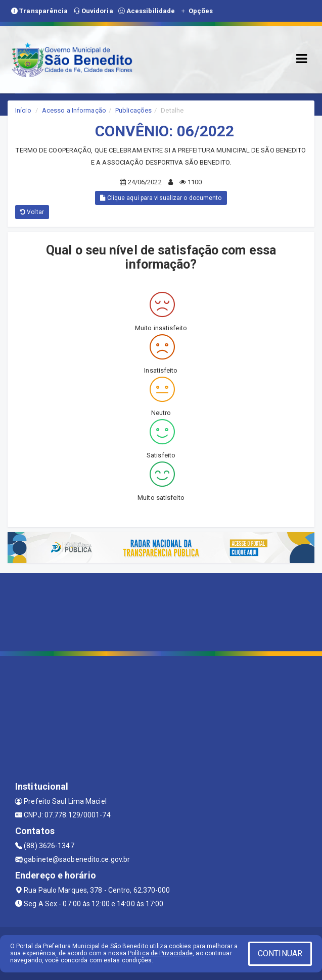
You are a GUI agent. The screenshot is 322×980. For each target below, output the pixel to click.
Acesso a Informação (74, 110)
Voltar (32, 212)
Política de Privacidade (160, 953)
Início (23, 110)
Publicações (133, 110)
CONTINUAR (280, 953)
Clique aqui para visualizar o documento (161, 198)
